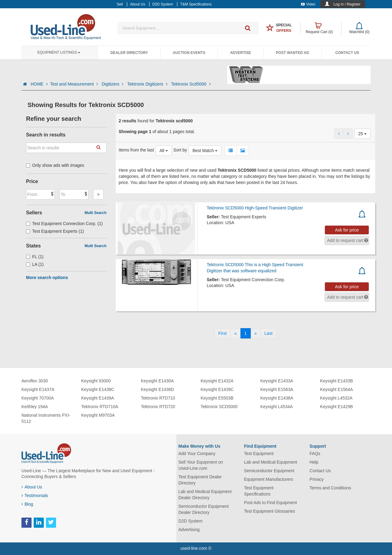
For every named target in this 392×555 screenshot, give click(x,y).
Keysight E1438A (277, 398)
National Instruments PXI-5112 (46, 418)
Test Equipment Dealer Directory (200, 480)
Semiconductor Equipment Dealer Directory (204, 509)
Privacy (317, 479)
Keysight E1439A (98, 398)
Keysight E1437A (38, 389)
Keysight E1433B (336, 381)
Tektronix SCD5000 (219, 407)
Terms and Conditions (330, 488)
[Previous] (236, 333)
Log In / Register (347, 4)
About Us (32, 487)
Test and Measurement (75, 84)
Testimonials (35, 496)
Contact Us (347, 53)
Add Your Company (197, 454)
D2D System (191, 521)
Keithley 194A (35, 407)
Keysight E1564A (336, 389)
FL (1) (35, 257)
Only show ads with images (55, 165)
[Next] (256, 333)
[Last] (268, 333)
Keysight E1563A (277, 389)
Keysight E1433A (277, 381)
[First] (222, 333)
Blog (27, 504)
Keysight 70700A (38, 398)
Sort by (180, 150)
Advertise (241, 53)
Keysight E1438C (98, 389)
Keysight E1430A (157, 381)
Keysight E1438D (157, 389)
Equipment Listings (59, 52)
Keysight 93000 (96, 381)
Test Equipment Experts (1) (55, 231)
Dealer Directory (129, 53)
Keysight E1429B (336, 407)
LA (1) (35, 264)
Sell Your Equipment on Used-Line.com (201, 465)
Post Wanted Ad (292, 53)
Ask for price (347, 230)
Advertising (189, 530)
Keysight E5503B (217, 398)
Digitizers (113, 84)
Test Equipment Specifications (259, 491)
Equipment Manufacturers (269, 479)
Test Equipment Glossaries (270, 511)
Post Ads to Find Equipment (271, 503)
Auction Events (189, 53)
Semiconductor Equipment (269, 471)
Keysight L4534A (277, 407)
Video (308, 4)
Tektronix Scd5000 (191, 84)
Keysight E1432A (217, 381)
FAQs (315, 454)
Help (314, 462)
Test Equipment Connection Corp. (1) (64, 224)
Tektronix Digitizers (148, 84)
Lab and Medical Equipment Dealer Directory (205, 495)
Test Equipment (259, 454)
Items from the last (136, 150)
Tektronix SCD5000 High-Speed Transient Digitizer (255, 208)
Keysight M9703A (98, 415)
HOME (39, 84)
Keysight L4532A (336, 398)
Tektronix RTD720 (158, 407)
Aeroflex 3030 (35, 381)
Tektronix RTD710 (158, 398)
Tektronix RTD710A (100, 407)
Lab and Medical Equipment (271, 462)
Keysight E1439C (217, 389)
